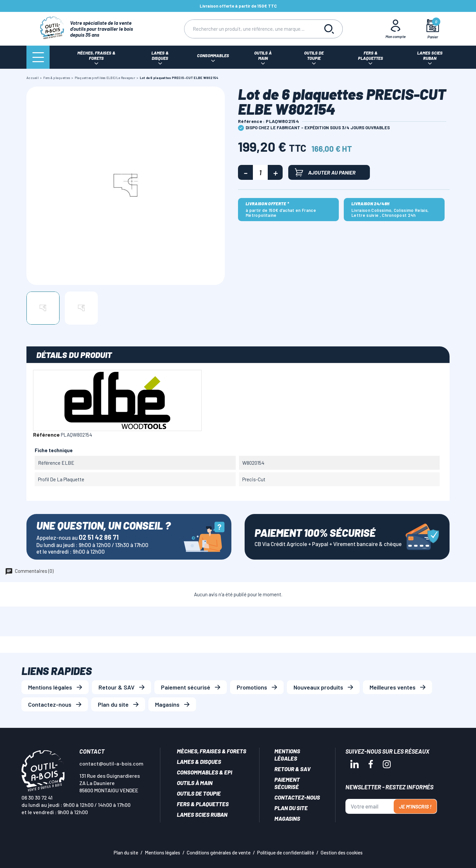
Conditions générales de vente (219, 852)
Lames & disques (199, 762)
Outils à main (195, 783)
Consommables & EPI (204, 772)
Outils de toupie (199, 793)
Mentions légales (50, 687)
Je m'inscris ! (415, 806)
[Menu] (38, 57)
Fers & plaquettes (203, 804)
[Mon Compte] (396, 29)
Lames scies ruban (202, 814)
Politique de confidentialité (286, 852)
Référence (46, 434)
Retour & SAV (117, 687)
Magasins (167, 704)
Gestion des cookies (342, 852)
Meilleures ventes (393, 687)
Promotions (252, 687)
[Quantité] (260, 172)
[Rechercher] (250, 29)
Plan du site (113, 704)
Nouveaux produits (318, 687)
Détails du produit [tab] (74, 355)
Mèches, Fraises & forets (212, 751)
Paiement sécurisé (186, 687)
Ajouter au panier (325, 172)
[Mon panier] (433, 29)
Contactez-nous (50, 704)
